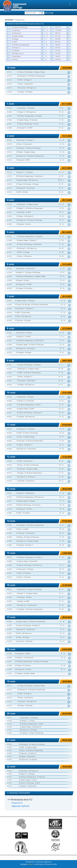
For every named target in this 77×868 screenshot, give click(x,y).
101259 (9, 405)
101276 (9, 497)
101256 (9, 385)
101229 (9, 244)
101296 (9, 601)
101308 (9, 665)
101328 (9, 759)
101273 (9, 477)
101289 (9, 565)
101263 (9, 429)
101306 (9, 658)
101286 (9, 545)
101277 (9, 501)
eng (51, 13)
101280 (9, 513)
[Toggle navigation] (70, 4)
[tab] (39, 68)
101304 (9, 641)
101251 (9, 365)
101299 (9, 621)
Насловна (9, 20)
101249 (9, 348)
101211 (9, 148)
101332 (9, 780)
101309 (9, 669)
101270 (9, 465)
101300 (9, 625)
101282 (9, 529)
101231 (9, 252)
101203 (9, 108)
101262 (9, 417)
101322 (9, 733)
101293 (9, 589)
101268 (9, 449)
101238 (9, 288)
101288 (9, 561)
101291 (9, 573)
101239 (9, 301)
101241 (9, 308)
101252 (9, 369)
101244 (9, 320)
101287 (9, 557)
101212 (9, 152)
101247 (9, 341)
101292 (9, 577)
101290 (9, 569)
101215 (9, 172)
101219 (9, 188)
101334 (9, 786)
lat (46, 13)
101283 (9, 533)
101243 (9, 316)
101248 (9, 345)
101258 (9, 401)
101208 (9, 128)
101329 (9, 771)
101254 (9, 377)
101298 (9, 609)
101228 (9, 240)
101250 (9, 352)
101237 (9, 284)
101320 (9, 727)
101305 (9, 654)
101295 (9, 597)
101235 (9, 276)
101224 (9, 216)
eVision (30, 864)
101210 (9, 144)
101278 (9, 505)
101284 (9, 537)
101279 (9, 509)
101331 (9, 777)
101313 (9, 80)
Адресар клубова (20, 806)
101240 (9, 305)
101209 (9, 140)
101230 (9, 248)
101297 (9, 605)
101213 (9, 156)
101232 (9, 256)
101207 (9, 124)
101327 (9, 756)
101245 (9, 333)
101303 (9, 637)
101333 (9, 783)
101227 (9, 236)
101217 (9, 180)
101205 (9, 116)
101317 (9, 718)
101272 (9, 473)
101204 (9, 112)
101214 (9, 160)
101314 (9, 84)
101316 (9, 92)
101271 (9, 469)
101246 (9, 337)
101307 (9, 661)
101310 (9, 673)
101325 (9, 750)
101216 (9, 176)
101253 (9, 373)
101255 (9, 381)
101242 (9, 312)
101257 (9, 397)
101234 (9, 272)
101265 (9, 437)
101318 (9, 721)
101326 (9, 753)
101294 (9, 593)
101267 (9, 445)
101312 (9, 76)
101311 (9, 72)
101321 (9, 730)
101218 (9, 184)
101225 (9, 220)
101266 (9, 441)
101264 (9, 433)
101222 (9, 208)
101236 (9, 280)
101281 (9, 525)
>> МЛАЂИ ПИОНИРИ (18, 793)
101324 (9, 747)
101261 (9, 413)
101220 (9, 192)
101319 (9, 724)
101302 (9, 633)
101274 (9, 481)
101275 (9, 493)
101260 (9, 409)
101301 (9, 629)
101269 (9, 461)
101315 (9, 88)
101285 (9, 541)
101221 (9, 204)
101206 (9, 120)
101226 (9, 224)
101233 (9, 268)
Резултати (17, 803)
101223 (9, 212)
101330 (9, 774)
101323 (9, 744)
